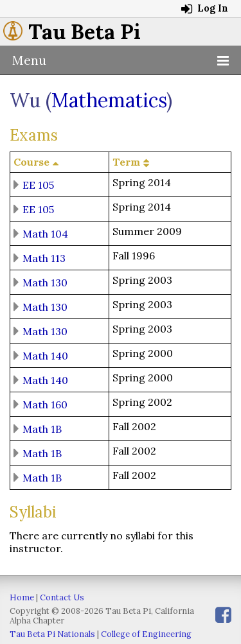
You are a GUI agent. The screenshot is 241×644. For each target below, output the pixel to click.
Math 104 (45, 233)
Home (22, 597)
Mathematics (109, 100)
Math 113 (44, 257)
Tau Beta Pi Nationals (52, 634)
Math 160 (45, 404)
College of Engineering (146, 634)
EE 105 (38, 184)
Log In (205, 8)
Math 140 (45, 355)
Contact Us (62, 597)
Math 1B (42, 428)
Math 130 (45, 282)
